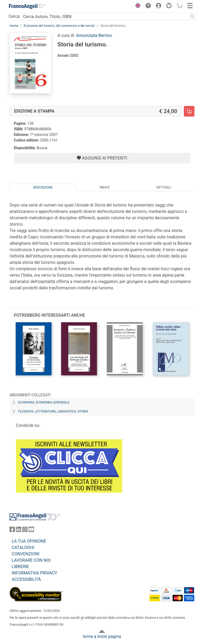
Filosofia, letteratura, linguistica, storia (53, 411)
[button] (137, 6)
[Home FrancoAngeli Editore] (28, 6)
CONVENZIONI (25, 554)
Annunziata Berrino (94, 35)
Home (14, 26)
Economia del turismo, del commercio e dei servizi (59, 26)
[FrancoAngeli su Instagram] (25, 531)
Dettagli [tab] (164, 187)
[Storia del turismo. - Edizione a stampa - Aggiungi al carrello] (189, 111)
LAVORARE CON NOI (31, 560)
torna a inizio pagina (102, 636)
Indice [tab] (105, 187)
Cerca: (14, 16)
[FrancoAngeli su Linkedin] (19, 531)
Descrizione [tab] (43, 187)
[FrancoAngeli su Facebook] (12, 531)
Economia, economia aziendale (44, 402)
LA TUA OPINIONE (29, 541)
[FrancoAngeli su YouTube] (31, 531)
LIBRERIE (20, 567)
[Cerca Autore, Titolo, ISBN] (105, 16)
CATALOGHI (23, 548)
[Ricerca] (192, 16)
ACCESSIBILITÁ (26, 579)
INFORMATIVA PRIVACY (34, 573)
